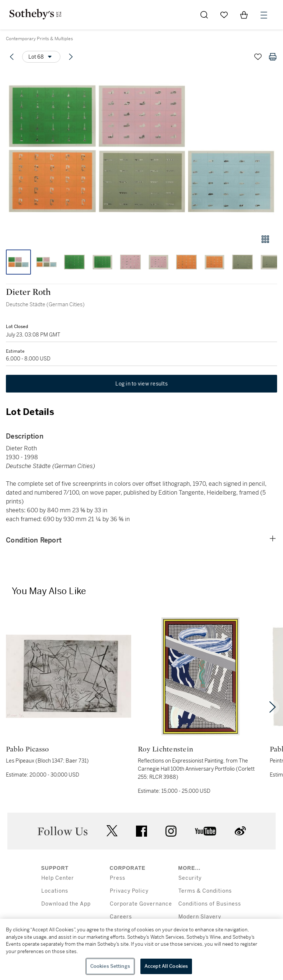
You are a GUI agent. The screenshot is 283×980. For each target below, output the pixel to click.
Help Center (58, 878)
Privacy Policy (129, 891)
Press (118, 878)
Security (190, 878)
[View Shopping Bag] (244, 15)
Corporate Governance (141, 904)
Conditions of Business (210, 904)
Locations (55, 891)
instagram (171, 831)
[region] (141, 949)
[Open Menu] (264, 15)
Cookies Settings (110, 966)
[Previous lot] (12, 57)
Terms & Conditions (205, 891)
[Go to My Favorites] (224, 15)
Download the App (66, 904)
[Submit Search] (204, 15)
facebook (141, 831)
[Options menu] (41, 57)
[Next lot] (71, 57)
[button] (141, 149)
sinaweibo (240, 831)
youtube (206, 831)
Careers (121, 917)
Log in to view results (141, 384)
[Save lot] (258, 57)
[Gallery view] (265, 239)
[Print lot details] (273, 57)
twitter (112, 831)
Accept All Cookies (166, 966)
